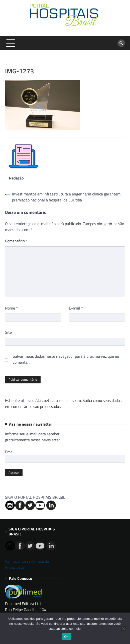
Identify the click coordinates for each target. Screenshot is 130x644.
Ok (66, 637)
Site (8, 332)
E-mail (76, 308)
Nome (11, 308)
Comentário (16, 241)
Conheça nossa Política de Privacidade (27, 564)
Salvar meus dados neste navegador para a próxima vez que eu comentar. (66, 359)
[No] (123, 629)
